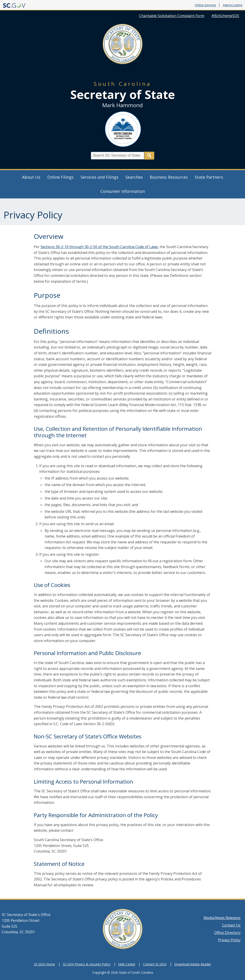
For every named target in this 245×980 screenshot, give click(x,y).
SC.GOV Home (44, 964)
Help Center (127, 964)
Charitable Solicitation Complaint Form (172, 16)
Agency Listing (233, 5)
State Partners (209, 177)
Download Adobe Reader (193, 964)
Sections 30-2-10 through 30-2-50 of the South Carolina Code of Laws (99, 247)
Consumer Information (123, 191)
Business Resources (169, 177)
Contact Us (231, 925)
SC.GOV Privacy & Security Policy (87, 964)
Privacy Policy (229, 940)
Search (149, 156)
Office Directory (227, 933)
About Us (31, 177)
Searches (134, 177)
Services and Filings (100, 177)
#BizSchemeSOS (225, 16)
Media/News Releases (222, 918)
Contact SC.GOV (155, 964)
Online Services (205, 5)
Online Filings (60, 177)
